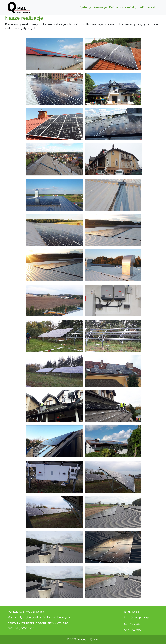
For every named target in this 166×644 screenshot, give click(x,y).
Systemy (85, 7)
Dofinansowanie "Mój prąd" (127, 7)
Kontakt (152, 7)
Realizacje (100, 7)
